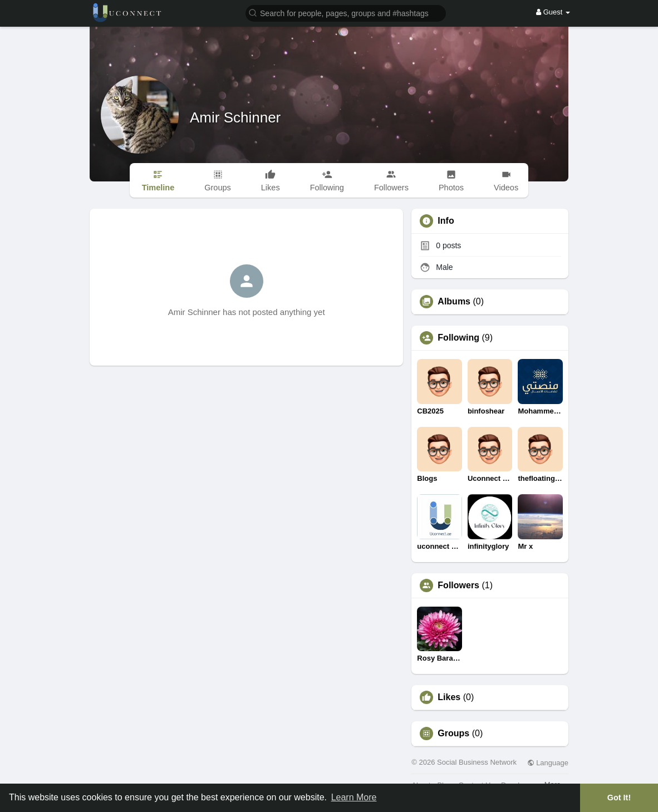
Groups (453, 734)
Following (458, 338)
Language (548, 763)
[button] (346, 13)
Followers (458, 585)
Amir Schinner (235, 117)
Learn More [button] (354, 797)
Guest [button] (553, 12)
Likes (449, 697)
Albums (454, 302)
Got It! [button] (619, 798)
